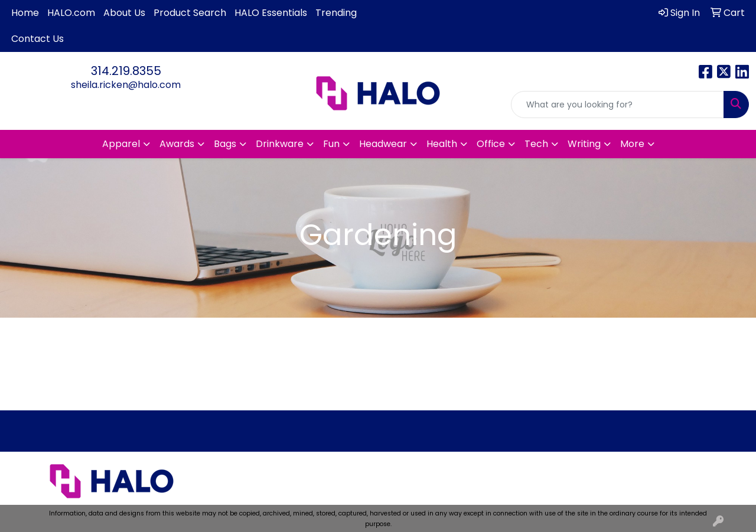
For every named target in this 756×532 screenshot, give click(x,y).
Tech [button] (536, 144)
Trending (336, 13)
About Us (124, 13)
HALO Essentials (271, 13)
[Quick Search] (617, 105)
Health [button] (442, 144)
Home (25, 13)
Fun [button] (331, 144)
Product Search (190, 13)
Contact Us (38, 39)
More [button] (632, 144)
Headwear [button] (383, 144)
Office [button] (491, 144)
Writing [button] (584, 144)
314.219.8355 (126, 71)
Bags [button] (225, 144)
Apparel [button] (121, 144)
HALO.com (71, 13)
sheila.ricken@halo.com (126, 85)
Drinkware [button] (280, 144)
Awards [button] (177, 144)
